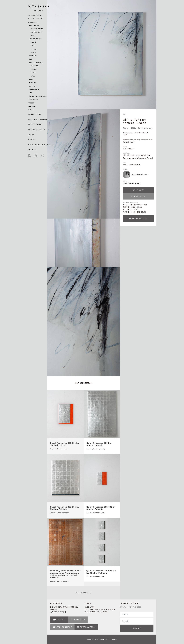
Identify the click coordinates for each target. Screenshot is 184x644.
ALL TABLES (34, 25)
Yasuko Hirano (135, 175)
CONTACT (60, 620)
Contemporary (145, 128)
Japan (126, 128)
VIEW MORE (82, 593)
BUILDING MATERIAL (38, 96)
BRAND (31, 106)
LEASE (31, 135)
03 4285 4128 (138, 196)
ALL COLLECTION (35, 19)
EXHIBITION (34, 115)
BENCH (33, 52)
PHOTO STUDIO (36, 130)
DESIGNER (32, 100)
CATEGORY (32, 22)
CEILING (34, 66)
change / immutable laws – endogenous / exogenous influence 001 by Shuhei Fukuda (65, 574)
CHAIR (33, 42)
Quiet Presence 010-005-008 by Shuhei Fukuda (101, 572)
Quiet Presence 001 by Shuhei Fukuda (99, 444)
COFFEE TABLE (37, 32)
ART (31, 93)
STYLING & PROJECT (38, 120)
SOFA (33, 46)
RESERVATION (139, 219)
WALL (33, 76)
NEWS (31, 140)
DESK (33, 36)
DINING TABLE (37, 29)
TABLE (33, 73)
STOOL (33, 49)
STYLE (30, 110)
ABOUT (31, 150)
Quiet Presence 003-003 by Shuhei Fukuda (65, 508)
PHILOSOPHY (35, 125)
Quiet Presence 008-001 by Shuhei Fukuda (101, 508)
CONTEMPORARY (132, 183)
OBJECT (32, 86)
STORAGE (33, 56)
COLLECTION (34, 15)
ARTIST (31, 103)
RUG (31, 79)
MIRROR (33, 83)
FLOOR (33, 69)
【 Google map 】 (58, 612)
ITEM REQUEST (64, 627)
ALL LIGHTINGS (36, 63)
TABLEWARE (34, 90)
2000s (133, 128)
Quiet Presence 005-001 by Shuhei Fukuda (65, 444)
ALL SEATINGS (35, 39)
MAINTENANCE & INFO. (40, 145)
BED (31, 59)
